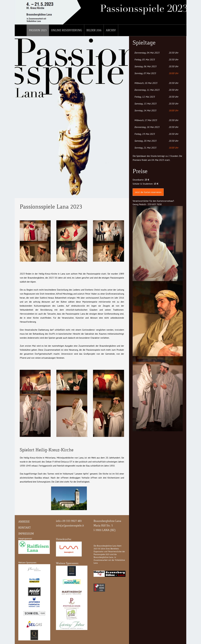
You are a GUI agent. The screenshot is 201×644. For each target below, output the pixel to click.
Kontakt (25, 528)
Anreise (24, 522)
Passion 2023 (38, 30)
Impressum (26, 534)
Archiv (111, 30)
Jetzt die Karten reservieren (148, 192)
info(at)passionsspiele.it (70, 525)
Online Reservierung (67, 30)
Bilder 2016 (94, 30)
